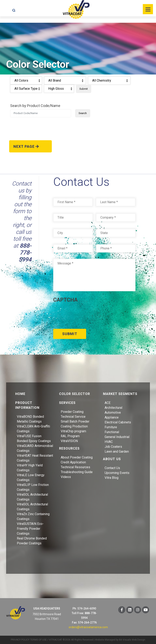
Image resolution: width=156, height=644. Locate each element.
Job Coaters (113, 446)
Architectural (113, 407)
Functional (112, 432)
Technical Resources (75, 467)
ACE (108, 403)
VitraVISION (69, 441)
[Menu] (148, 9)
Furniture (111, 427)
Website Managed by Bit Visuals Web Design (120, 640)
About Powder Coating (77, 457)
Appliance (112, 417)
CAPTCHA (65, 300)
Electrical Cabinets (118, 422)
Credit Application (73, 462)
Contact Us (112, 468)
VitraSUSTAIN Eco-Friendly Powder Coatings (30, 528)
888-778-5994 (25, 253)
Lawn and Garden (117, 451)
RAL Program (70, 436)
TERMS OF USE (38, 640)
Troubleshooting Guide (77, 472)
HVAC (109, 442)
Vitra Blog (112, 477)
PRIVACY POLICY (20, 640)
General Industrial (117, 437)
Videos (66, 477)
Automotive (113, 412)
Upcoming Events (117, 473)
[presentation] (84, 314)
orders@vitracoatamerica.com (88, 627)
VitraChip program (73, 431)
